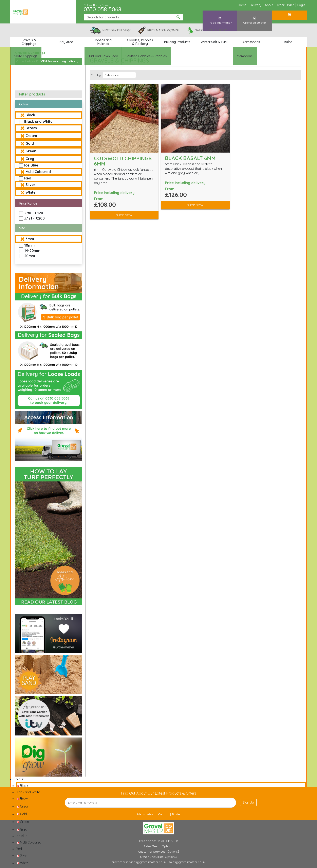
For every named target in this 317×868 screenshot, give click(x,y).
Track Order (285, 5)
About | (153, 814)
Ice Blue (31, 165)
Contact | (165, 814)
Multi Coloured (38, 172)
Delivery (256, 5)
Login (301, 5)
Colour (24, 104)
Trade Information (220, 17)
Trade (176, 814)
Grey (30, 159)
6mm (30, 239)
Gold (30, 143)
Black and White (38, 121)
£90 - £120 (34, 213)
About (269, 5)
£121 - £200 (34, 218)
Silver (30, 185)
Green (31, 151)
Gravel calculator (255, 17)
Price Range (28, 203)
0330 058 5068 (102, 9)
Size (22, 228)
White (31, 192)
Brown (31, 128)
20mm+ (31, 256)
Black (30, 115)
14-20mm (32, 251)
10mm (29, 245)
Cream (31, 136)
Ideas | (142, 814)
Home (242, 5)
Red (28, 178)
